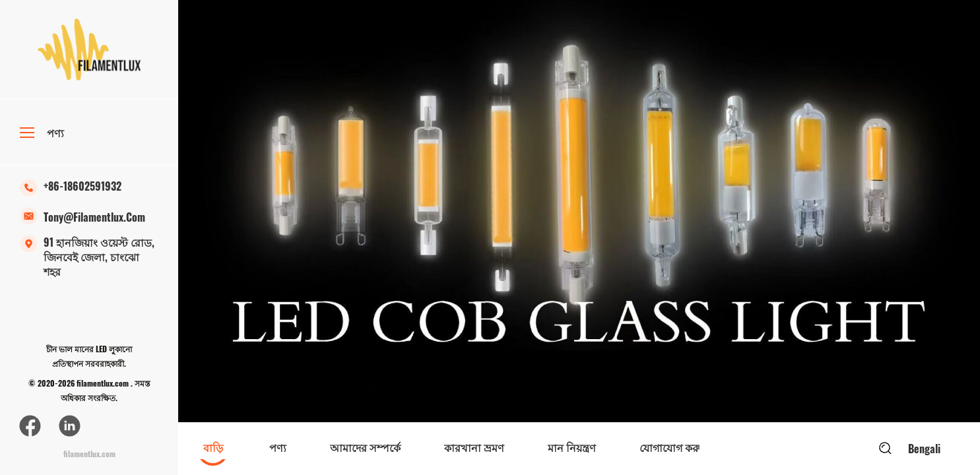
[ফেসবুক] (30, 426)
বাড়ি (213, 447)
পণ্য (42, 133)
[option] (579, 211)
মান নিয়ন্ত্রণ (572, 447)
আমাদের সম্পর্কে (365, 447)
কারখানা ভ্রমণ (474, 447)
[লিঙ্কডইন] (69, 426)
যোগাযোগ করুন (673, 447)
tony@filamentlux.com (82, 221)
